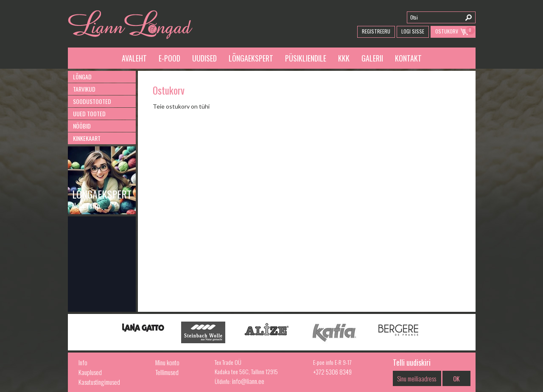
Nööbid (82, 126)
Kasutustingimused (99, 382)
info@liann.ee (248, 381)
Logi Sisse (413, 31)
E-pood (169, 58)
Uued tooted (89, 113)
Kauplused (90, 372)
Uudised (204, 58)
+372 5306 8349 (332, 372)
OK (456, 378)
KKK (344, 58)
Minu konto (167, 362)
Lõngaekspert (251, 58)
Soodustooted (92, 101)
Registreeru (376, 31)
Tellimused (167, 372)
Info (83, 362)
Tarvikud (84, 89)
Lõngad (82, 77)
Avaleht (134, 58)
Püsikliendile (306, 58)
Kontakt (408, 58)
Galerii (372, 58)
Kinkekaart (87, 138)
